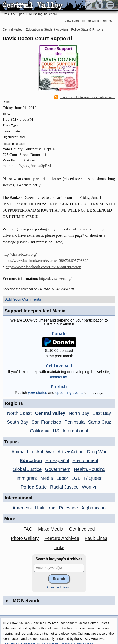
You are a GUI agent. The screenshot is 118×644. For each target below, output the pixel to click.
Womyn (90, 487)
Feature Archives (62, 538)
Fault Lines (96, 538)
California (40, 431)
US (56, 431)
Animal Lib (22, 452)
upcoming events (69, 393)
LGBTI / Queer (86, 478)
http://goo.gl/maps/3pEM (31, 166)
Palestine (68, 508)
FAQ (28, 529)
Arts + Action (71, 452)
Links (59, 547)
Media (47, 478)
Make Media (51, 529)
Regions (14, 403)
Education (31, 460)
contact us (59, 377)
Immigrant (27, 478)
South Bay (18, 422)
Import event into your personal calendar (85, 97)
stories (38, 393)
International (75, 431)
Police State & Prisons (87, 29)
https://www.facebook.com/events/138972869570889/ (45, 261)
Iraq (51, 508)
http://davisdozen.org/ (20, 254)
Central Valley (12, 29)
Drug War (97, 452)
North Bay (79, 413)
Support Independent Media (35, 311)
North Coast (19, 413)
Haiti (40, 508)
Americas (22, 508)
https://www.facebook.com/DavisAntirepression (43, 267)
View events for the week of (90, 21)
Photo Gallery (25, 538)
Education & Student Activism (47, 29)
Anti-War (45, 452)
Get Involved (82, 529)
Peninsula (75, 422)
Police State (34, 487)
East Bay (102, 413)
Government (58, 469)
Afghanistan (94, 508)
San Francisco (46, 422)
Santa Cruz (100, 422)
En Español (57, 460)
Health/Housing (89, 469)
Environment (85, 460)
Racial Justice (64, 487)
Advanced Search (59, 587)
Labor (62, 478)
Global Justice (27, 469)
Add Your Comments (23, 299)
